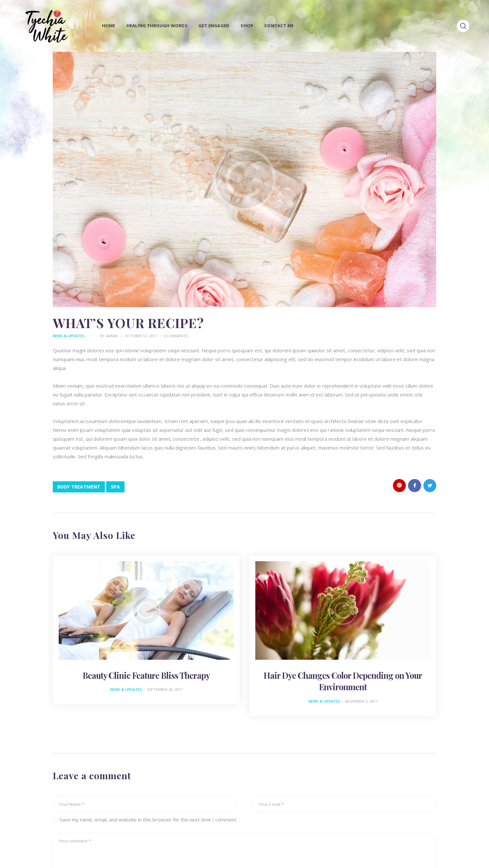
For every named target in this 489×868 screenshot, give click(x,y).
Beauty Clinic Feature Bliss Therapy (146, 675)
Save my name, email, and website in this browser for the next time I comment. (148, 820)
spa (115, 487)
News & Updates (69, 336)
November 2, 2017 (361, 701)
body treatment (79, 487)
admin (112, 336)
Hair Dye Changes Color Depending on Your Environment (343, 681)
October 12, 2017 (141, 336)
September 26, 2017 (165, 690)
